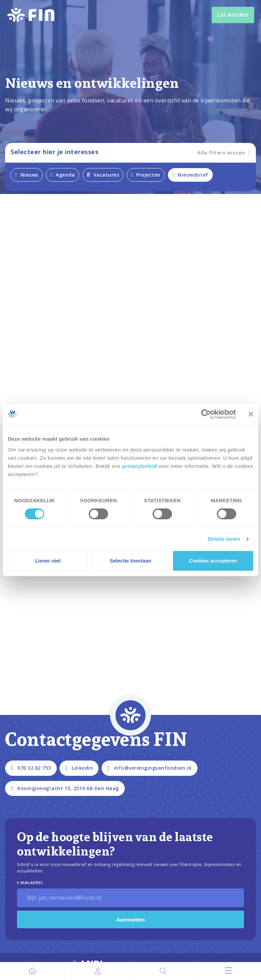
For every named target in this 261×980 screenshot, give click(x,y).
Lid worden (233, 15)
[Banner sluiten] (251, 414)
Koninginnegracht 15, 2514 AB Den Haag (65, 788)
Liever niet (48, 561)
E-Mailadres (30, 883)
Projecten (146, 175)
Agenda (63, 175)
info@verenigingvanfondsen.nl (150, 768)
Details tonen (224, 539)
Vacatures (103, 175)
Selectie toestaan (131, 561)
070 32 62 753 (31, 768)
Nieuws (27, 175)
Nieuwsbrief (190, 175)
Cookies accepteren (213, 561)
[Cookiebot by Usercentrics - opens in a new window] (206, 414)
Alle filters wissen (224, 153)
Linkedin (79, 768)
